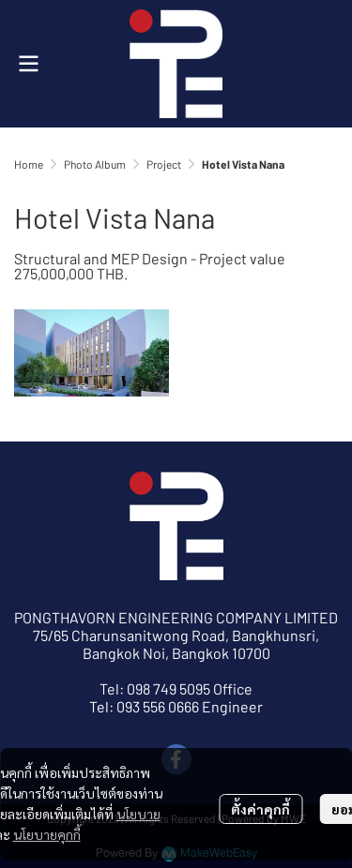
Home (29, 164)
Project (164, 164)
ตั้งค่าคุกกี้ (260, 809)
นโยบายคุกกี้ (47, 834)
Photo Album (95, 164)
